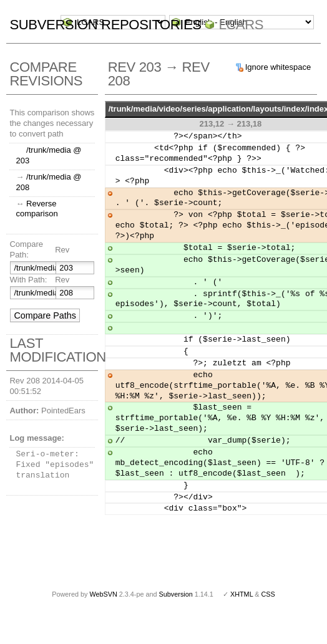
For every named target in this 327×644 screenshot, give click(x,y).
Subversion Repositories (105, 25)
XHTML (242, 594)
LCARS (241, 25)
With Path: (28, 280)
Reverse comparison (37, 209)
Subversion (176, 594)
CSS (268, 594)
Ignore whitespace (278, 67)
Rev (62, 250)
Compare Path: (26, 249)
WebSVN (103, 594)
